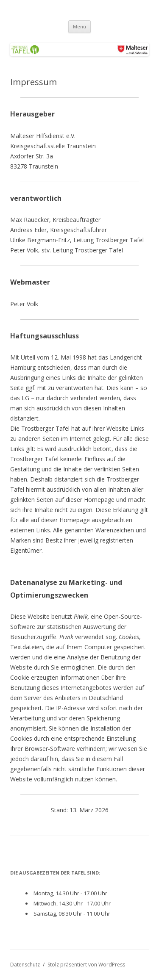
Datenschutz (25, 965)
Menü (79, 26)
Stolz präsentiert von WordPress (86, 965)
